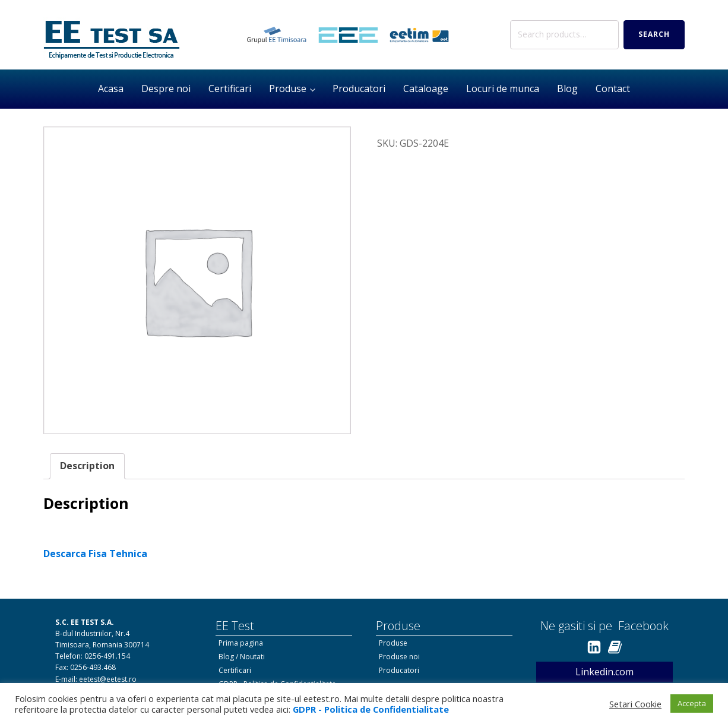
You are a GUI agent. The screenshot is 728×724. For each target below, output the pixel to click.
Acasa (111, 88)
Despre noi (166, 88)
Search (654, 34)
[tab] (87, 466)
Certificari (230, 88)
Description (87, 466)
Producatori (359, 88)
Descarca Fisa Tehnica (95, 554)
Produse (288, 88)
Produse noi (399, 657)
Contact (613, 88)
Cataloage (426, 88)
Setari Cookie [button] (635, 704)
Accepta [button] (692, 703)
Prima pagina (241, 643)
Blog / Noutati (242, 657)
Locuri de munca (503, 88)
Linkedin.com (604, 672)
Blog (567, 88)
